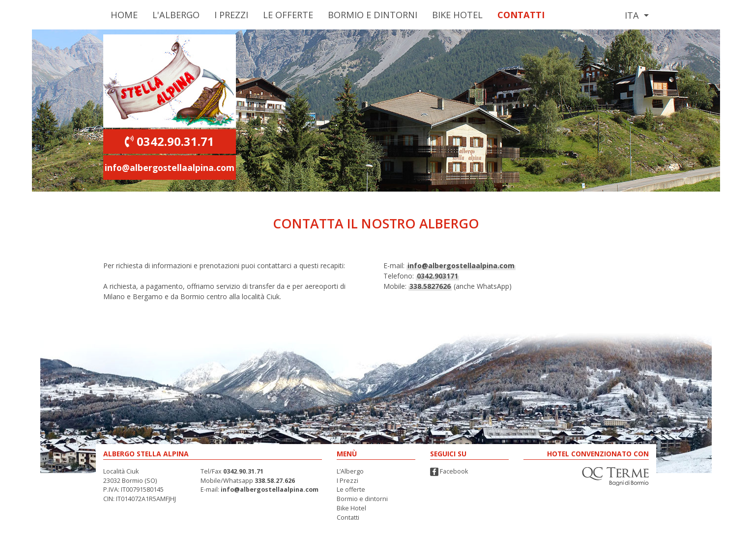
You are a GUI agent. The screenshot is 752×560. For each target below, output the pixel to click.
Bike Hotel (457, 15)
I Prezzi (231, 15)
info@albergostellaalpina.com (170, 168)
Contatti (521, 15)
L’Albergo (350, 471)
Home (124, 15)
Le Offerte (288, 15)
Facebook (449, 471)
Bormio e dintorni (362, 499)
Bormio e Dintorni (373, 15)
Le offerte (351, 490)
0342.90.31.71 (170, 141)
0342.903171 (437, 276)
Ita (633, 15)
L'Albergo (176, 15)
